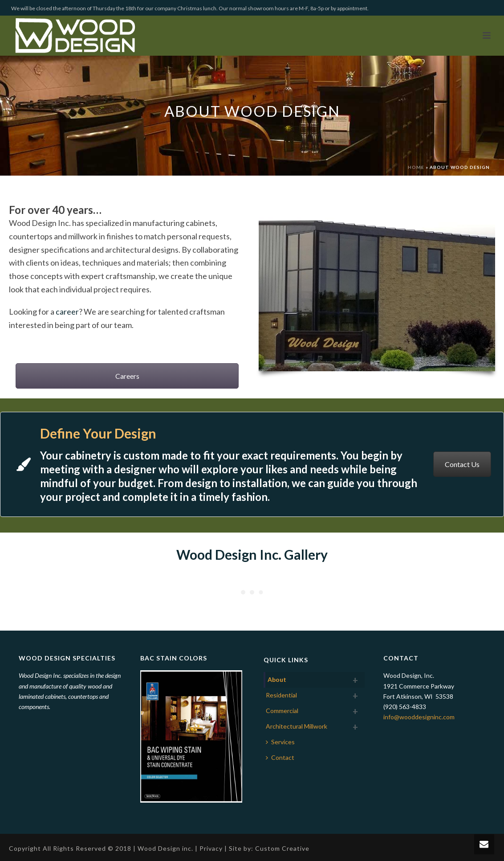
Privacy (211, 848)
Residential (281, 695)
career (67, 312)
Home (416, 167)
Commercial (282, 711)
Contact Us (462, 464)
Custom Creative (282, 848)
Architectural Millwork (297, 726)
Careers (127, 376)
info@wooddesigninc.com (419, 717)
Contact (280, 757)
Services (280, 742)
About (277, 679)
